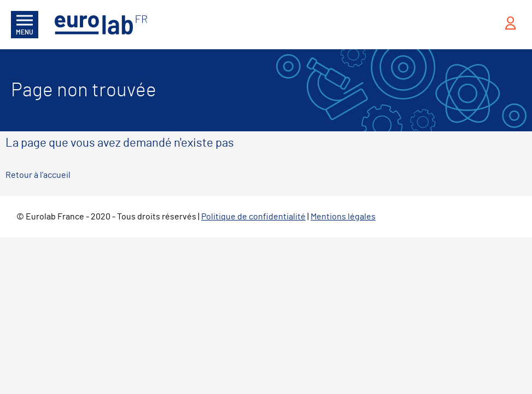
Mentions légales (343, 217)
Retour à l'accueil (38, 175)
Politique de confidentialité (253, 217)
